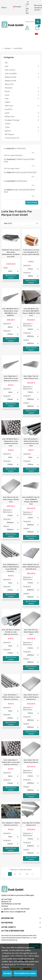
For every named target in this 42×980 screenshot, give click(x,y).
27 (27, 874)
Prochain (32, 874)
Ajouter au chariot (11, 277)
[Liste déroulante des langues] (17, 8)
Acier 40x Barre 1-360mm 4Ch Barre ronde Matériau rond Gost (11, 632)
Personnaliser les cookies (25, 973)
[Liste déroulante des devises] (4, 8)
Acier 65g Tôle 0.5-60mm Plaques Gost (31, 824)
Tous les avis (32, 203)
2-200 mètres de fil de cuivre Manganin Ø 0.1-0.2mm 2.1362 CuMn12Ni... (31, 252)
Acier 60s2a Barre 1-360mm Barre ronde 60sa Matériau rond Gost (11, 762)
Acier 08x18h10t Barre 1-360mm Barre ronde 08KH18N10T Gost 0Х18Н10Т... (11, 312)
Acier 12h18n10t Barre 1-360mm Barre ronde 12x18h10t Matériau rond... (11, 442)
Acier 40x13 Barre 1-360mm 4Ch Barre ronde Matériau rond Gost (11, 697)
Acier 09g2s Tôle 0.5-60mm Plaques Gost (31, 377)
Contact (37, 10)
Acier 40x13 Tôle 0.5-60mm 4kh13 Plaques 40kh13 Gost (31, 697)
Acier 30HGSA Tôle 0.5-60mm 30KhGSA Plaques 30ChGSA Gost (31, 567)
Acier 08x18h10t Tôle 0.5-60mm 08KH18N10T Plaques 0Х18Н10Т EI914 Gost (31, 312)
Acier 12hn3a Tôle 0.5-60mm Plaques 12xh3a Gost (11, 499)
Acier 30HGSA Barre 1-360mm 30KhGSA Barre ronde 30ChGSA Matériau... (11, 568)
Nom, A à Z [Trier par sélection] (8, 223)
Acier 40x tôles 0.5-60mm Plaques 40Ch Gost (31, 632)
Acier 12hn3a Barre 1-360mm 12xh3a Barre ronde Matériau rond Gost (31, 442)
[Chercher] (32, 22)
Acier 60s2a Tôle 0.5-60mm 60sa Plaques (31, 761)
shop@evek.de (20, 912)
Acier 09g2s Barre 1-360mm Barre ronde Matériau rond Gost (11, 378)
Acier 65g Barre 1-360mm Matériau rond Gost (11, 824)
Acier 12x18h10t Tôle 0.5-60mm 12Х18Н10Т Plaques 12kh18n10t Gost (31, 501)
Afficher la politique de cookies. (23, 967)
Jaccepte (7, 973)
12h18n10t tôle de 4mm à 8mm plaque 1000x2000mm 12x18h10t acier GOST (11, 253)
